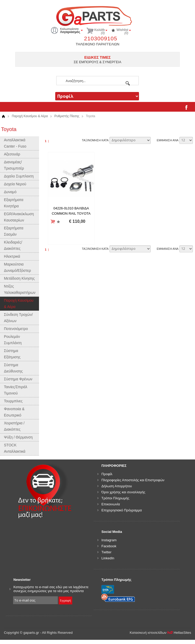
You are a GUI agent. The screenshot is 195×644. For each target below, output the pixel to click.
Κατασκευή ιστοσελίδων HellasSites (161, 633)
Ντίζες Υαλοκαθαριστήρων (20, 289)
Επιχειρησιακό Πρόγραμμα (121, 510)
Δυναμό (10, 192)
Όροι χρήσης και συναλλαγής (123, 492)
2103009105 (101, 38)
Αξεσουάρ (12, 154)
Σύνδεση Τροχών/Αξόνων (18, 318)
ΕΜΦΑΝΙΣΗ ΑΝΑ (168, 140)
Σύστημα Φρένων (18, 379)
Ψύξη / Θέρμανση (18, 437)
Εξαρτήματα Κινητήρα (14, 203)
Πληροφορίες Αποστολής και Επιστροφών (133, 480)
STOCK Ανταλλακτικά (15, 448)
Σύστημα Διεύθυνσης (13, 368)
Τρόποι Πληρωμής (115, 498)
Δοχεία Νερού (15, 184)
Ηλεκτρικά (12, 256)
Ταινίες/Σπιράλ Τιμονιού (16, 390)
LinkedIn (108, 558)
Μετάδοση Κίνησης (19, 278)
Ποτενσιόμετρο (16, 329)
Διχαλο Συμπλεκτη (19, 176)
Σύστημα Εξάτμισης (12, 354)
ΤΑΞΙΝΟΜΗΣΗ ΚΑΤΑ (95, 140)
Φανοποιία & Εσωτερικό (14, 412)
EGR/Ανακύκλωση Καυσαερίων (19, 217)
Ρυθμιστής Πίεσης (67, 116)
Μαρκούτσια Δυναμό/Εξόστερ (17, 267)
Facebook (109, 546)
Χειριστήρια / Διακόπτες (14, 426)
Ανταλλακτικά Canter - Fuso (15, 143)
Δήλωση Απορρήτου (117, 486)
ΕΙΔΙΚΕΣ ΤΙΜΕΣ (97, 57)
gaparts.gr (98, 15)
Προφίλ (107, 474)
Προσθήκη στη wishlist (58, 222)
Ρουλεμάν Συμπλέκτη (13, 340)
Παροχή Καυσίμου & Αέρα (30, 116)
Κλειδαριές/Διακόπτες (13, 245)
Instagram (109, 540)
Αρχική (3, 116)
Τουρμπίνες (13, 401)
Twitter (106, 552)
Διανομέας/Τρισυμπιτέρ (14, 165)
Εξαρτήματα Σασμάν (14, 231)
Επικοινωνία (111, 504)
